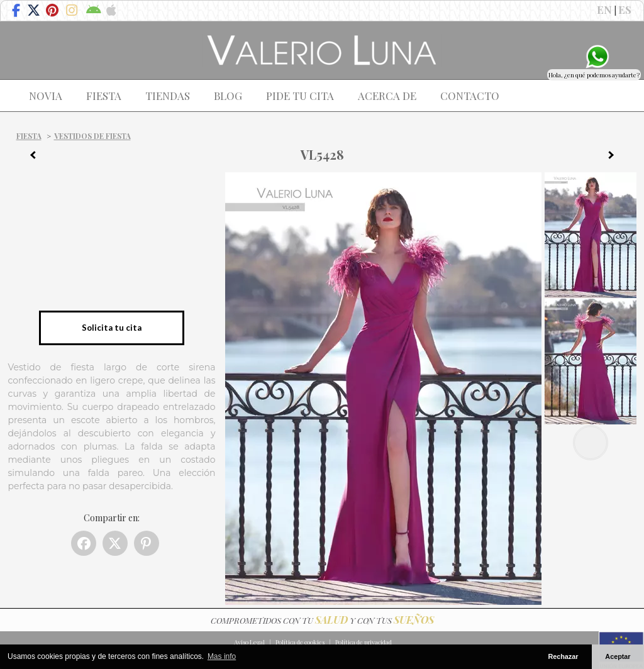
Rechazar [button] (563, 656)
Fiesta (29, 136)
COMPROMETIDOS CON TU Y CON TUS (322, 620)
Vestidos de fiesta (92, 136)
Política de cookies (300, 642)
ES (625, 9)
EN (604, 9)
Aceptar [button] (618, 656)
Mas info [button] (222, 656)
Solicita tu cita (112, 328)
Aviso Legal (249, 642)
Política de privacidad (364, 642)
